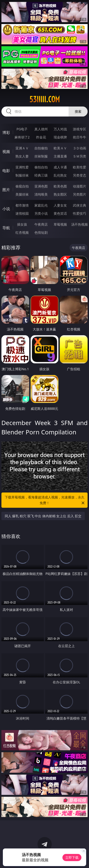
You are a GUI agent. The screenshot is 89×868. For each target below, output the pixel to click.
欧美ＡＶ (60, 148)
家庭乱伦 (41, 205)
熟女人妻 (22, 156)
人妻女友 (60, 205)
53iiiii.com (45, 99)
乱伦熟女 (60, 175)
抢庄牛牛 (80, 137)
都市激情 (22, 205)
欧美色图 (60, 186)
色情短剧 (41, 232)
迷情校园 (22, 213)
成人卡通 (60, 167)
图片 (6, 190)
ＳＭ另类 (80, 156)
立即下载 (72, 857)
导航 (6, 228)
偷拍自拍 (41, 167)
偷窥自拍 (22, 186)
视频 (6, 152)
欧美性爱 (80, 167)
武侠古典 (80, 205)
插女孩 (22, 224)
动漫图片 (80, 186)
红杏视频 (22, 232)
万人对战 (60, 129)
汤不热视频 (80, 224)
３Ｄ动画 (80, 148)
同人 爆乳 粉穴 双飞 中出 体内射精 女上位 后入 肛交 (43, 516)
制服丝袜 (22, 175)
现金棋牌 (60, 137)
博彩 (6, 132)
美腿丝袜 (22, 194)
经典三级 (41, 175)
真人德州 (41, 129)
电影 (6, 171)
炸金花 (41, 137)
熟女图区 (60, 194)
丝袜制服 (41, 156)
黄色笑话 (60, 213)
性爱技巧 (80, 213)
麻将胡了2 (22, 137)
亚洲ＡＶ (22, 148)
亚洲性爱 (22, 167)
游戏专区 (80, 129)
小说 (6, 209)
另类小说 (41, 213)
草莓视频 (60, 224)
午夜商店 (41, 224)
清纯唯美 (41, 194)
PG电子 (22, 129)
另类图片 (80, 194)
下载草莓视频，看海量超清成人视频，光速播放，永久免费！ (45, 500)
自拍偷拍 (41, 148)
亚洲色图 (41, 186)
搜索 (78, 111)
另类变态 (80, 175)
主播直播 (60, 156)
